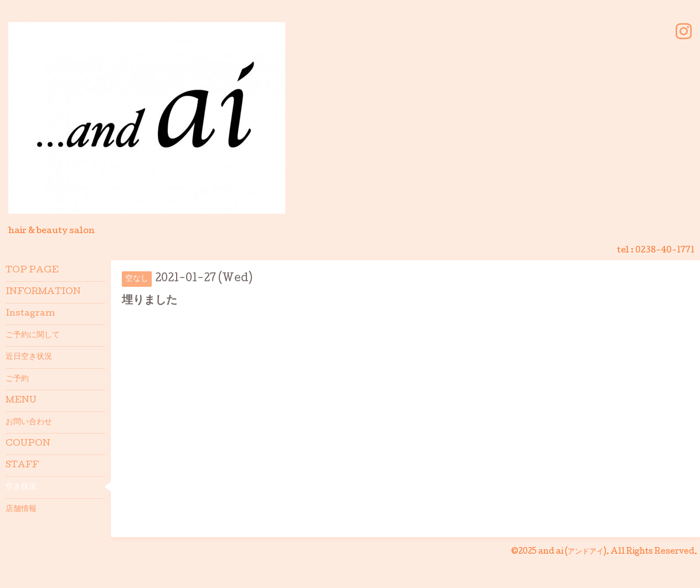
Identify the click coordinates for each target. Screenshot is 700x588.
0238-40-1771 (665, 251)
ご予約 (17, 379)
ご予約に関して (33, 336)
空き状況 (21, 487)
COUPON (28, 444)
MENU (21, 401)
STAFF (22, 466)
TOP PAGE (32, 271)
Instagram (30, 314)
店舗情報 (21, 509)
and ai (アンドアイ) (572, 552)
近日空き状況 (29, 357)
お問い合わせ (29, 422)
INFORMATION (43, 292)
